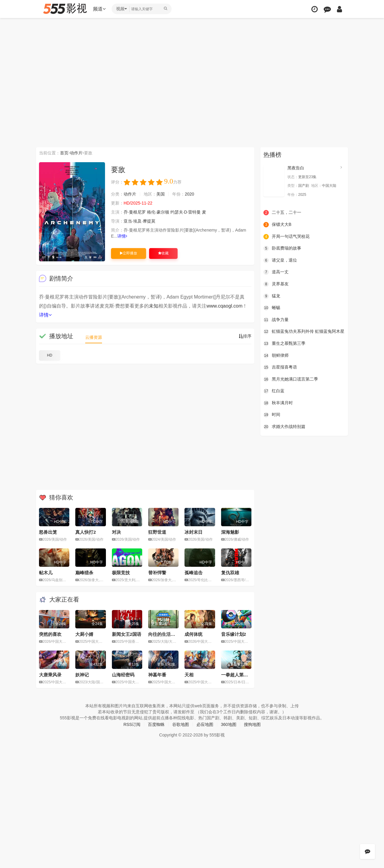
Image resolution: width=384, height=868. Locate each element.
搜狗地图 (252, 724)
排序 (245, 336)
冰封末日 (193, 532)
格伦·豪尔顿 (158, 212)
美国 (160, 194)
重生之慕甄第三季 (284, 344)
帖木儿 (46, 573)
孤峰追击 (193, 573)
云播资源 (94, 337)
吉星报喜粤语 (280, 367)
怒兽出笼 (48, 532)
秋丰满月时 (278, 403)
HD (50, 355)
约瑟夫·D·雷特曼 (186, 212)
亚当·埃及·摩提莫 (139, 221)
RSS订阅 (132, 724)
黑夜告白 (296, 168)
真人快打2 (85, 532)
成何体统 (193, 634)
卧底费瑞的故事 (282, 248)
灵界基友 (276, 284)
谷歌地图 (181, 724)
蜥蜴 (272, 308)
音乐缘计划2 (234, 634)
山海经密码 (123, 675)
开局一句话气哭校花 (286, 237)
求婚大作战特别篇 (284, 427)
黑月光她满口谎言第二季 (291, 379)
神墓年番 (157, 675)
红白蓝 (274, 391)
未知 (154, 306)
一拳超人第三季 (237, 675)
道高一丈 (276, 272)
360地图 (228, 724)
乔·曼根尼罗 (135, 212)
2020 (189, 194)
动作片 (76, 153)
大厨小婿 (84, 634)
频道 (99, 9)
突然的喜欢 (50, 634)
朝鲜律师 (276, 356)
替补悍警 (157, 573)
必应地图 (205, 724)
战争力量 (276, 320)
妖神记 (82, 675)
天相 (189, 675)
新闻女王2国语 (127, 634)
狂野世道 (157, 532)
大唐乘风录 (50, 675)
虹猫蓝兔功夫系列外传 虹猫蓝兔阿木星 (304, 332)
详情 (122, 236)
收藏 (163, 253)
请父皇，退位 (280, 260)
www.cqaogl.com (224, 306)
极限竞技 (121, 573)
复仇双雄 (230, 573)
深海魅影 (230, 532)
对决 (116, 532)
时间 (272, 415)
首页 (64, 153)
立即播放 (129, 253)
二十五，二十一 (282, 213)
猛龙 (272, 296)
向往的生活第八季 (166, 634)
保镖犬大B (277, 225)
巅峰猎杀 (84, 573)
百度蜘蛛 (156, 724)
